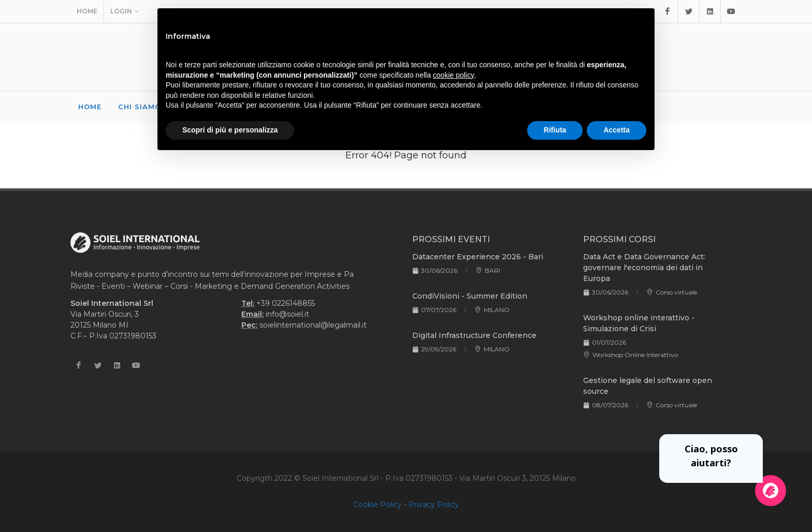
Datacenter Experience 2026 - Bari (478, 257)
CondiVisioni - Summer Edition (470, 296)
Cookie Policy (378, 505)
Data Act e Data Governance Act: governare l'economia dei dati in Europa (644, 268)
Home (87, 11)
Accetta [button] (617, 130)
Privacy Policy (434, 505)
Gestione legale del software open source (648, 386)
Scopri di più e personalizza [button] (230, 130)
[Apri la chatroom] (771, 491)
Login (125, 11)
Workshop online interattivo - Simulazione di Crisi (639, 323)
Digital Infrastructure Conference (474, 335)
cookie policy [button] (454, 75)
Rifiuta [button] (555, 130)
